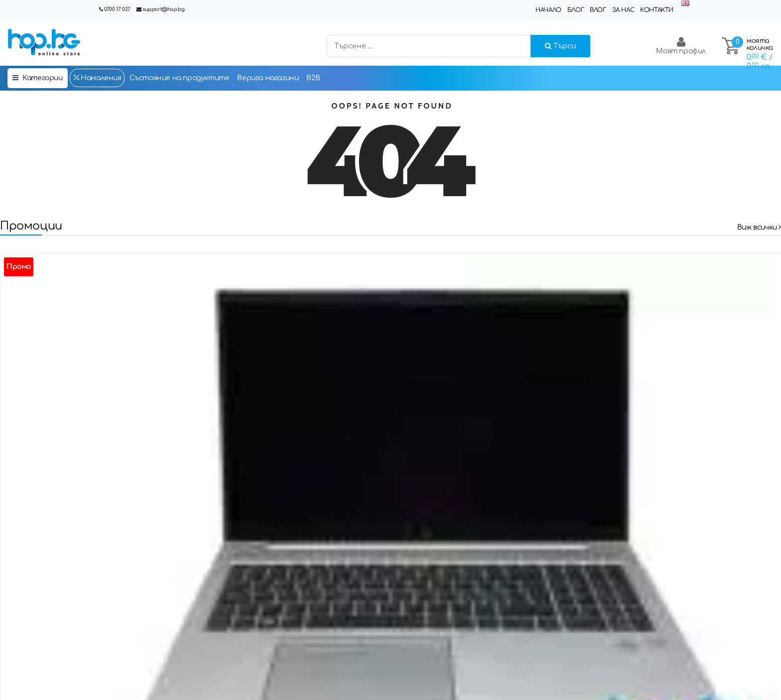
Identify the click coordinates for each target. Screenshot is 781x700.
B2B (313, 78)
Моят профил (681, 46)
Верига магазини (268, 78)
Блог (576, 10)
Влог (598, 10)
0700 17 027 (117, 9)
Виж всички (759, 227)
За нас (623, 10)
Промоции (31, 226)
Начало (548, 10)
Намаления (97, 78)
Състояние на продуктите (180, 78)
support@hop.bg (163, 9)
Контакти (657, 10)
